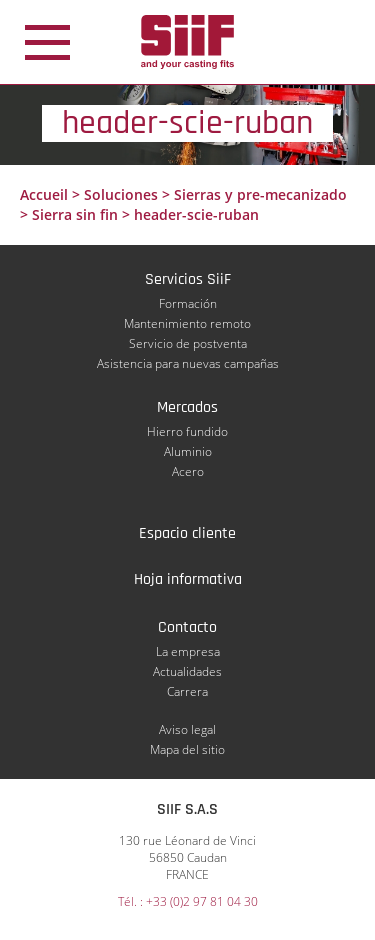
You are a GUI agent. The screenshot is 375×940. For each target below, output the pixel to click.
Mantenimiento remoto (187, 323)
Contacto (187, 627)
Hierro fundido (187, 431)
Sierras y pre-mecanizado (260, 194)
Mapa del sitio (187, 749)
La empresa (188, 651)
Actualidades (187, 671)
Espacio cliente (187, 533)
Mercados (187, 407)
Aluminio (188, 451)
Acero (188, 471)
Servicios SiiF (188, 279)
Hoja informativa (188, 579)
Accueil (44, 194)
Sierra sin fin (75, 214)
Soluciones (121, 194)
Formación (188, 303)
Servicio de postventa (188, 343)
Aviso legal (187, 729)
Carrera (187, 691)
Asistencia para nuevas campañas (188, 363)
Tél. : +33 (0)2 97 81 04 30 (188, 901)
